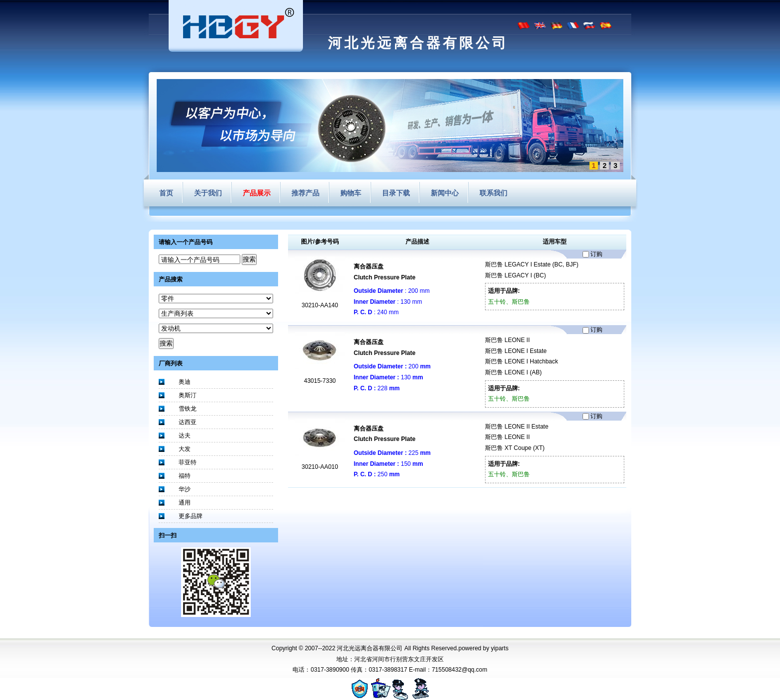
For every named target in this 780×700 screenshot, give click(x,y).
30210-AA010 (320, 467)
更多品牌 (191, 516)
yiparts (500, 648)
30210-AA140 (320, 305)
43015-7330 (320, 381)
